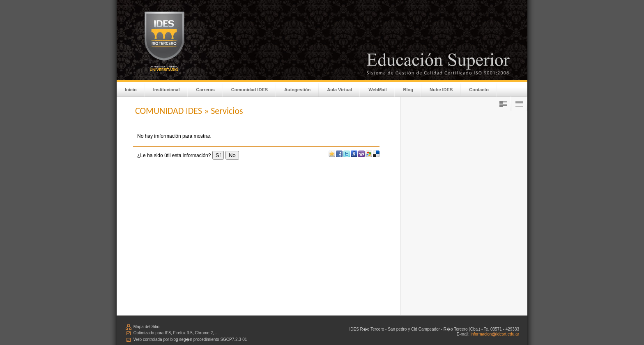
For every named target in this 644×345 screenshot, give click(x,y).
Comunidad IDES (250, 90)
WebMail (377, 90)
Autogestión (297, 90)
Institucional (167, 90)
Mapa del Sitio (142, 327)
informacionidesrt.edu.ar (495, 334)
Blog (408, 90)
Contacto (479, 90)
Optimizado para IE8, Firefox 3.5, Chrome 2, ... (172, 333)
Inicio (131, 90)
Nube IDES (441, 90)
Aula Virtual (339, 90)
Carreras (206, 90)
